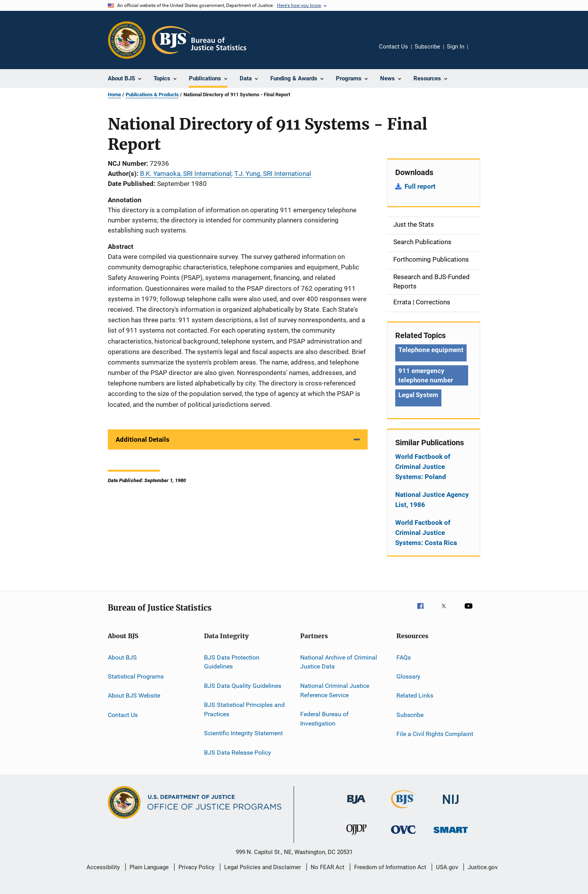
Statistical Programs (136, 676)
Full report (420, 186)
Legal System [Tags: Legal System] (418, 395)
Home (114, 95)
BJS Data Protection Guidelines (232, 662)
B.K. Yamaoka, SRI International (186, 174)
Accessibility (103, 867)
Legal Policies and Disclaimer (263, 867)
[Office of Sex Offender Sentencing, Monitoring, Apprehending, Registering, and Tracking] (451, 834)
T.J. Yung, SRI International (273, 174)
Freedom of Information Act (390, 867)
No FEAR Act (328, 867)
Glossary (408, 676)
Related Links (415, 695)
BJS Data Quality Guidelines (243, 686)
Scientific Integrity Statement (243, 733)
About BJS (122, 657)
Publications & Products (152, 95)
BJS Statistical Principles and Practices (244, 709)
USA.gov (447, 867)
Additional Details (143, 439)
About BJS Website (134, 695)
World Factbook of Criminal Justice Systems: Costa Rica (426, 533)
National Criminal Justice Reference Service (335, 690)
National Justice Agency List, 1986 (432, 500)
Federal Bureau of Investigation (324, 719)
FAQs (404, 657)
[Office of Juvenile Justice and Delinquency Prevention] (356, 836)
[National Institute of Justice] (451, 805)
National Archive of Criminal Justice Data (339, 662)
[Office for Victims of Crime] (403, 835)
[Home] (199, 40)
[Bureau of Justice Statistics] (404, 810)
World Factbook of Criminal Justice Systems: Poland (423, 467)
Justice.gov (483, 867)
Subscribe (427, 47)
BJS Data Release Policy (238, 752)
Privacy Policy (196, 867)
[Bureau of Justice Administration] (356, 805)
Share (480, 52)
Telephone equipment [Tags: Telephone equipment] (431, 350)
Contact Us (393, 47)
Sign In (456, 47)
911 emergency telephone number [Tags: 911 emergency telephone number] (425, 375)
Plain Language (149, 867)
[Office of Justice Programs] (127, 40)
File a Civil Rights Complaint (435, 734)
